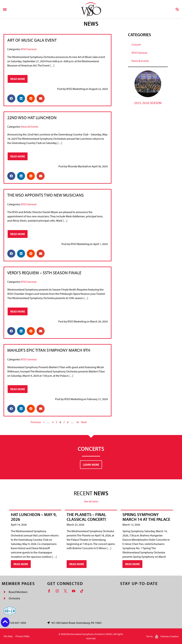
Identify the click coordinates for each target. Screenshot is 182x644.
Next (84, 422)
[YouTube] (74, 591)
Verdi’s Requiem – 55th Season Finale (44, 273)
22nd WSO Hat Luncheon (32, 118)
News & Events (30, 127)
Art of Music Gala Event (32, 40)
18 (77, 422)
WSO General (29, 49)
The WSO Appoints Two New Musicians (45, 195)
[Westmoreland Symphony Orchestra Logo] (91, 9)
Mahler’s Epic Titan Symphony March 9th (49, 350)
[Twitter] (66, 591)
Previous (36, 422)
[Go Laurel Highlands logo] (10, 611)
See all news (91, 501)
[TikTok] (83, 591)
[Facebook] (50, 591)
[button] (5, 9)
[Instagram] (58, 591)
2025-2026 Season (148, 103)
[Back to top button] (5, 622)
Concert (136, 44)
